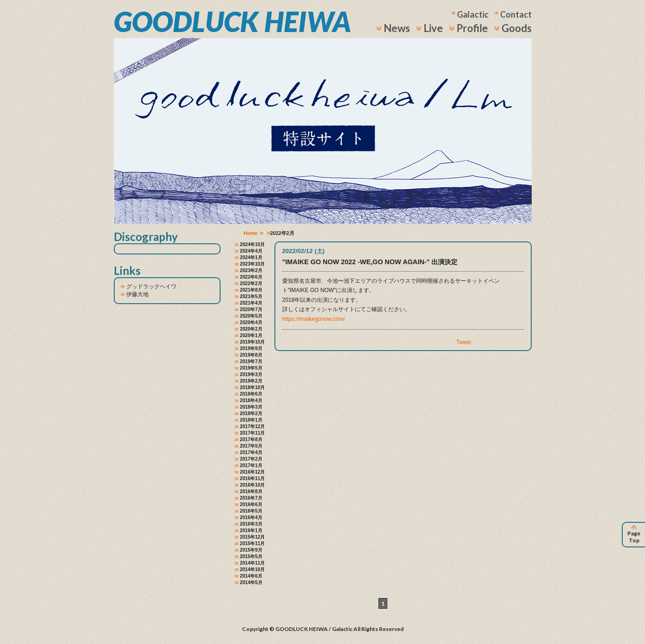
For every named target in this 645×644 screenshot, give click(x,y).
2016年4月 (251, 517)
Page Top (634, 535)
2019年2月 (251, 381)
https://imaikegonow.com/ (314, 319)
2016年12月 (253, 472)
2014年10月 (253, 569)
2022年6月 (251, 277)
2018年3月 (251, 407)
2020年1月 (251, 335)
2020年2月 (251, 329)
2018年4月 (251, 400)
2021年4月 (251, 303)
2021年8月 (251, 290)
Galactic (473, 14)
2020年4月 (251, 322)
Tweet (463, 342)
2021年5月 (251, 296)
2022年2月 (251, 283)
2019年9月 (251, 348)
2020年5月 (251, 316)
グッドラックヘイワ (151, 286)
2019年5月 (251, 368)
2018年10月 (253, 387)
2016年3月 (251, 524)
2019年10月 (253, 342)
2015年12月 (253, 537)
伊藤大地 (137, 294)
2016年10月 (253, 485)
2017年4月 (251, 452)
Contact (516, 14)
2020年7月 (251, 309)
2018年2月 (251, 413)
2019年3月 (251, 374)
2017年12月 (253, 426)
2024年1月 (251, 257)
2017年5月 (251, 446)
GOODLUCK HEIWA (232, 21)
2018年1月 (251, 420)
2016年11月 (253, 478)
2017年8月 (251, 439)
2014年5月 (251, 582)
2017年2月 (251, 459)
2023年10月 (253, 264)
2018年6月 (251, 394)
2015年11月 (253, 543)
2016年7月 (251, 498)
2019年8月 (251, 355)
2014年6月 (251, 576)
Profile (472, 28)
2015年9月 (251, 550)
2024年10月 (253, 244)
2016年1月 (251, 530)
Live (433, 28)
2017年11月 (253, 433)
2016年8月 (251, 491)
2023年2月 (251, 270)
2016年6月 (251, 504)
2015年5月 (251, 556)
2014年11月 (253, 563)
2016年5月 (251, 511)
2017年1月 (251, 465)
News (397, 28)
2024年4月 (251, 251)
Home (251, 233)
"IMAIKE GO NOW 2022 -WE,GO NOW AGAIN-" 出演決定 (370, 262)
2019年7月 (251, 361)
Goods (517, 28)
